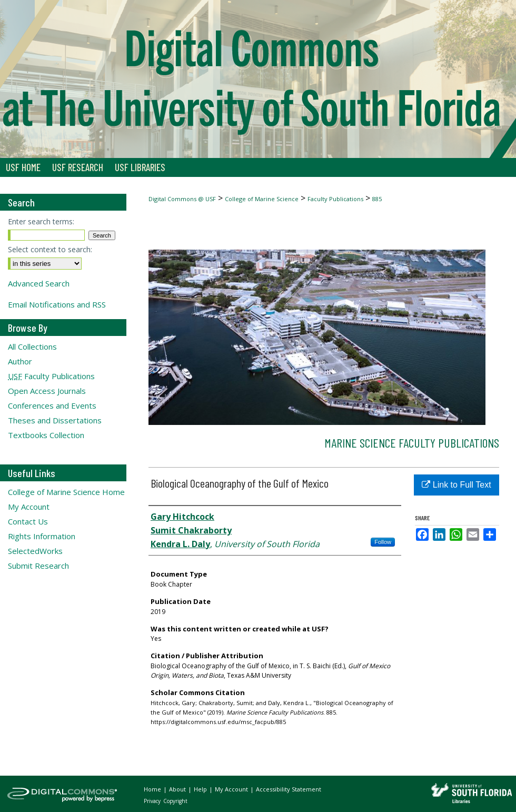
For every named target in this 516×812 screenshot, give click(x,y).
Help (201, 789)
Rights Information (42, 536)
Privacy (153, 801)
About (178, 789)
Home (153, 789)
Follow (383, 542)
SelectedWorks (35, 551)
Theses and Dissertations (55, 420)
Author (20, 361)
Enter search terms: (41, 221)
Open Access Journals (47, 391)
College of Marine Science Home (66, 492)
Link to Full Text (456, 485)
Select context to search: (50, 249)
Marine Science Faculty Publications (412, 443)
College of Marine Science (262, 199)
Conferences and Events (52, 405)
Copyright (175, 801)
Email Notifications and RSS (57, 304)
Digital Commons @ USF (182, 199)
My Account (29, 507)
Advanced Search (39, 283)
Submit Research (38, 566)
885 (377, 199)
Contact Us (28, 521)
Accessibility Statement (289, 789)
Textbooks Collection (46, 435)
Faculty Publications (335, 199)
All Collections (32, 346)
